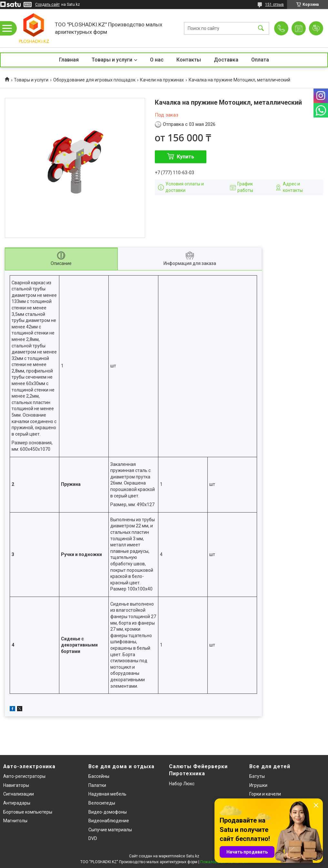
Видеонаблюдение (109, 821)
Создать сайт (47, 5)
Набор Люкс (182, 784)
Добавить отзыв (316, 28)
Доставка (226, 60)
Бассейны (99, 776)
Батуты (257, 776)
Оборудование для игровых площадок (94, 80)
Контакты (189, 60)
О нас (157, 60)
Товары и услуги (112, 60)
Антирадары (17, 803)
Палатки (97, 785)
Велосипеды (102, 803)
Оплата (260, 60)
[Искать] (261, 28)
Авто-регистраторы (24, 776)
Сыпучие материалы (110, 830)
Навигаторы (16, 785)
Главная (69, 60)
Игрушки (258, 785)
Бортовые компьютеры (28, 812)
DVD (93, 838)
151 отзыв (274, 5)
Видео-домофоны (108, 812)
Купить (185, 157)
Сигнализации (19, 794)
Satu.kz (193, 856)
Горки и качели (265, 794)
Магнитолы (15, 821)
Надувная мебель (107, 794)
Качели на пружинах (162, 80)
